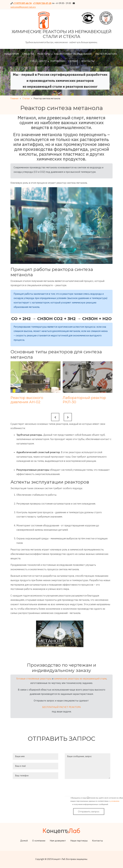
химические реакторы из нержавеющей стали (80, 679)
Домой (24, 841)
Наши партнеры (79, 841)
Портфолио (58, 61)
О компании (39, 841)
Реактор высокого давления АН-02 (27, 400)
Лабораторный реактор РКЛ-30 (84, 400)
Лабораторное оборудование (73, 54)
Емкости (28, 54)
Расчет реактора (106, 54)
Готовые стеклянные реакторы (34, 679)
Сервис (73, 61)
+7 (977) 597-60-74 (22, 3)
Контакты (88, 61)
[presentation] (89, 788)
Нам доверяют (58, 841)
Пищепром (12, 54)
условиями (115, 801)
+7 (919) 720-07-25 (42, 3)
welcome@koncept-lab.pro (23, 7)
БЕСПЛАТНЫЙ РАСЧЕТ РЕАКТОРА (61, 707)
